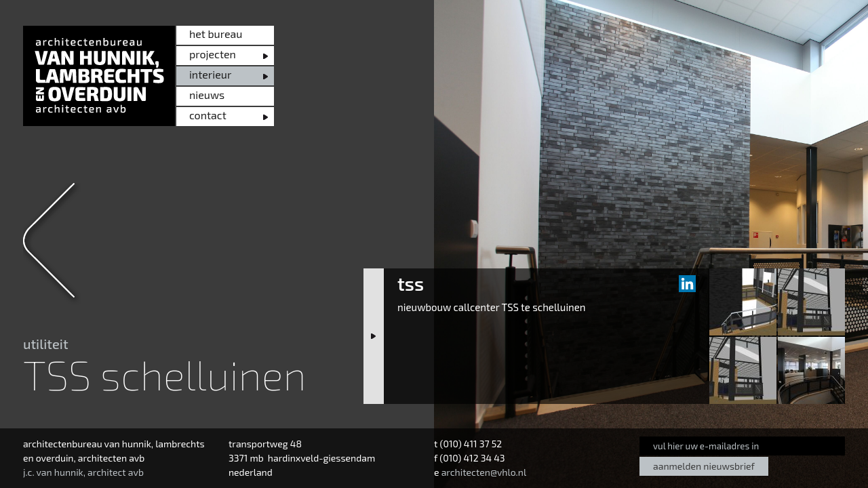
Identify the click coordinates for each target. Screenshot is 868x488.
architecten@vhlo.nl (484, 472)
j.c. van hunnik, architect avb (83, 472)
